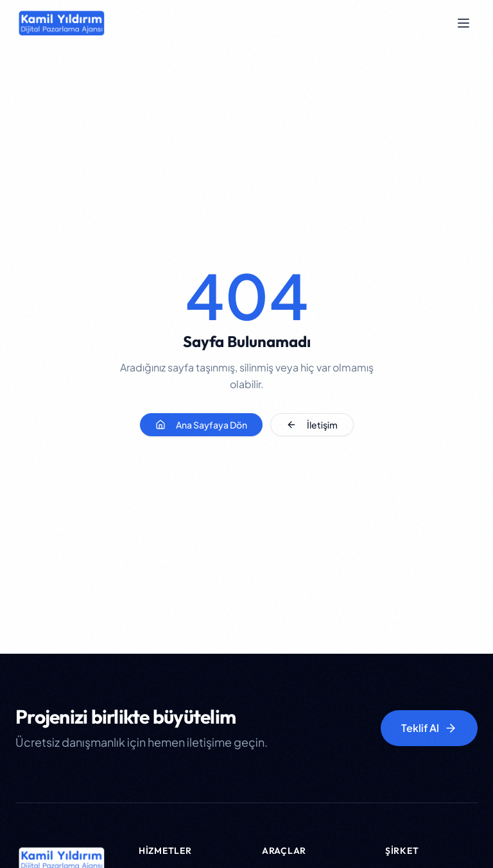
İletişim (312, 425)
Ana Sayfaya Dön (201, 425)
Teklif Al (429, 728)
